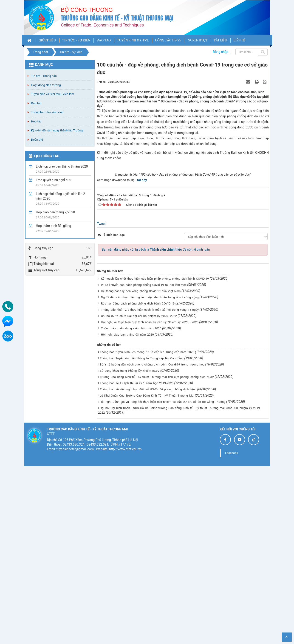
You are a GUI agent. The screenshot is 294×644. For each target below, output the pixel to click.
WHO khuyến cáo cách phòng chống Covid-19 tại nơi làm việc (144, 463)
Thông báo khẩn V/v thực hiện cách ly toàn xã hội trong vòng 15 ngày (150, 488)
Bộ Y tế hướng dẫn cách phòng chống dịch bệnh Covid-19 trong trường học (152, 542)
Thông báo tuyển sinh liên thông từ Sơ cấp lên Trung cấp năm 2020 (147, 530)
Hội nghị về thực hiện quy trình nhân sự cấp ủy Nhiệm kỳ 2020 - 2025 (150, 500)
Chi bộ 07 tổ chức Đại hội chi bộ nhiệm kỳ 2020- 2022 (139, 494)
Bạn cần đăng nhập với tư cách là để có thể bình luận (156, 428)
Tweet (101, 402)
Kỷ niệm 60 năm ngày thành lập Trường (57, 130)
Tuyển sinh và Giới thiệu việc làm (52, 94)
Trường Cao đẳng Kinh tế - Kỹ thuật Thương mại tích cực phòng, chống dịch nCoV (157, 555)
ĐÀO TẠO (104, 40)
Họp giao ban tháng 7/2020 (55, 212)
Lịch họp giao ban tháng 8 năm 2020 (62, 166)
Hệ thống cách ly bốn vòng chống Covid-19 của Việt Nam (141, 469)
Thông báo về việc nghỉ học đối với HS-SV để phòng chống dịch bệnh (148, 567)
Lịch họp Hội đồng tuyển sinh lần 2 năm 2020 (60, 196)
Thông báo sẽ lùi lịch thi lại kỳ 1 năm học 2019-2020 (137, 561)
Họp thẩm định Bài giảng (53, 226)
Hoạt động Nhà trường (46, 85)
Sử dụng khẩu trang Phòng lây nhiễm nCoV (130, 549)
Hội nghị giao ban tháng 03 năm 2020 (127, 512)
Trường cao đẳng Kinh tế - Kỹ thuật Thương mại (117, 18)
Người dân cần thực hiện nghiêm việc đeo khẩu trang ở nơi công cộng (150, 475)
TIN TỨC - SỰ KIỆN (76, 40)
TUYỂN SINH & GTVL (133, 40)
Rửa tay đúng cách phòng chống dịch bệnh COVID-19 (138, 481)
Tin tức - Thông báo (44, 76)
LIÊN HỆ (240, 40)
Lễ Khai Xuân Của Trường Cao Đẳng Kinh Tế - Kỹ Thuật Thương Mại (147, 573)
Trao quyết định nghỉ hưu (54, 180)
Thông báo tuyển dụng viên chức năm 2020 (131, 506)
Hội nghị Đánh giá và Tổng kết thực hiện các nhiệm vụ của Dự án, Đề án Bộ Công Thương (163, 580)
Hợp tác (36, 121)
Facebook (232, 631)
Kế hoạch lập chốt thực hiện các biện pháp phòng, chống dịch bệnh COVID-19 (155, 457)
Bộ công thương (87, 10)
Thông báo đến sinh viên (47, 112)
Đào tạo (36, 103)
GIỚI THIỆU (47, 40)
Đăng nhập (221, 52)
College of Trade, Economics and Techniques (102, 25)
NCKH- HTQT (198, 40)
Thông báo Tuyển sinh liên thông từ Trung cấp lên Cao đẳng (142, 536)
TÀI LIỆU (220, 40)
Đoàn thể (37, 140)
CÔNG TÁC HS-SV (168, 40)
